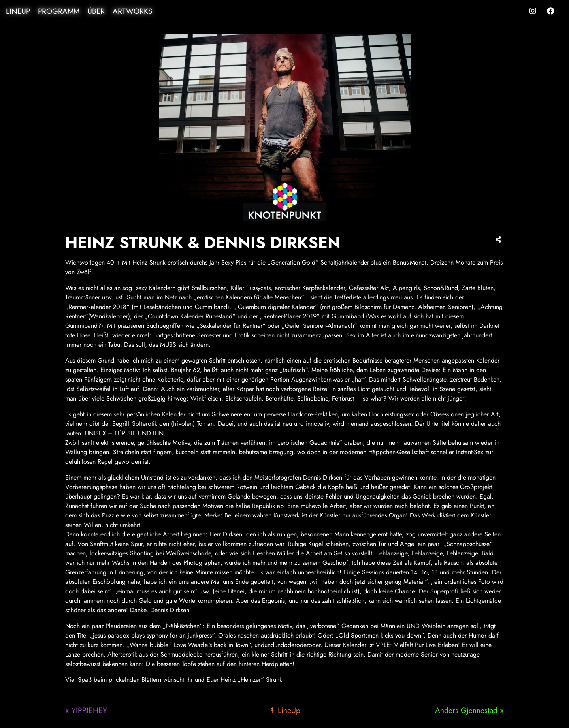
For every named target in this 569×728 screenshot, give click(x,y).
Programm (59, 11)
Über (96, 11)
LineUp (18, 11)
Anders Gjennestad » (469, 710)
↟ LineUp (285, 710)
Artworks (132, 11)
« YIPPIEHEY (86, 710)
